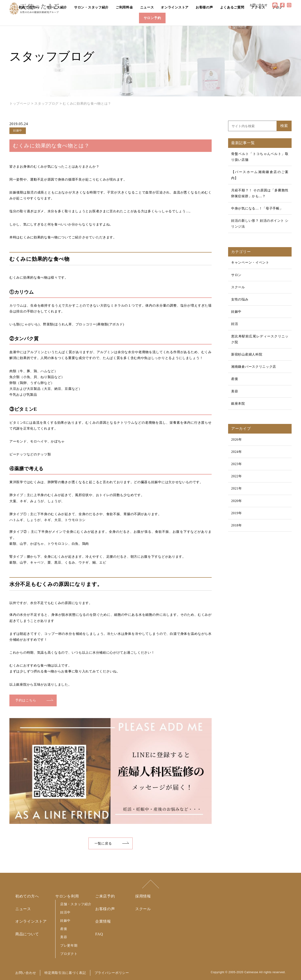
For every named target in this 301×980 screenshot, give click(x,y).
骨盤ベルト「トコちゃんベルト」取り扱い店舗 (260, 157)
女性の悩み (240, 299)
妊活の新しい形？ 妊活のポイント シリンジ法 (260, 224)
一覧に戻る (103, 844)
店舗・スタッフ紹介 (76, 904)
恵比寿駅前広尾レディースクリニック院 (260, 339)
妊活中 (65, 912)
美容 (235, 391)
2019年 (237, 513)
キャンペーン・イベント (250, 263)
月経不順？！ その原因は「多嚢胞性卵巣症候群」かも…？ (260, 193)
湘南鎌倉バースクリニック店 (254, 367)
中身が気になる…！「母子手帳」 (257, 208)
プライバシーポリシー (112, 973)
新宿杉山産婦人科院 (247, 354)
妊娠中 (236, 312)
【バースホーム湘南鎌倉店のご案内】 (260, 175)
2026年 (237, 440)
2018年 (237, 525)
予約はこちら (26, 700)
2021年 (237, 488)
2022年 (237, 476)
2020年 (237, 501)
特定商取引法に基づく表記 (65, 973)
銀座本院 (238, 404)
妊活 (235, 324)
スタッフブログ (46, 103)
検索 (284, 126)
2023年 (237, 464)
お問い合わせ (26, 973)
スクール (238, 287)
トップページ (20, 103)
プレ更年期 (69, 945)
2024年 (237, 452)
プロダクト (69, 954)
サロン (236, 275)
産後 (235, 379)
